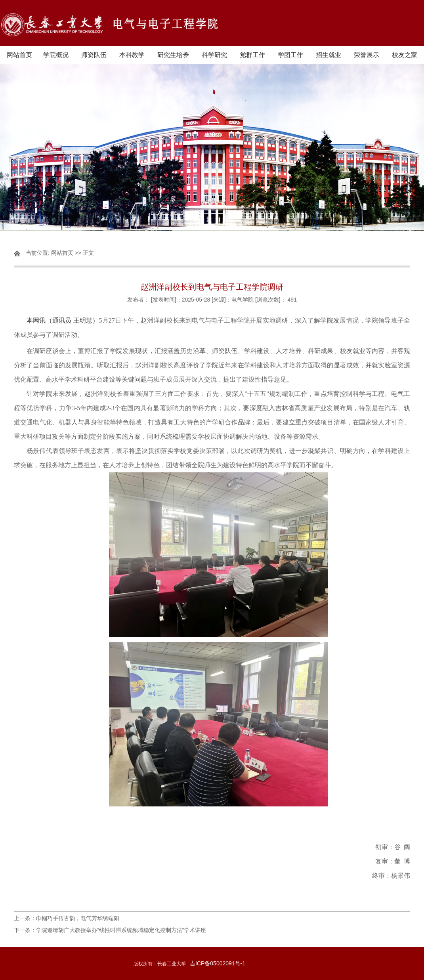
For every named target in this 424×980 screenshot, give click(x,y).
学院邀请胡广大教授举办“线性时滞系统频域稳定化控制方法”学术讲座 (121, 930)
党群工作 (252, 55)
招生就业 (329, 55)
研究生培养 (173, 55)
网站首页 (19, 55)
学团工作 (290, 55)
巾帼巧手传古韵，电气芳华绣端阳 (78, 918)
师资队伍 (94, 55)
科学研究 (214, 55)
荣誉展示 (367, 55)
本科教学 (132, 55)
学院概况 (56, 55)
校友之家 (405, 55)
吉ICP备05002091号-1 (218, 963)
